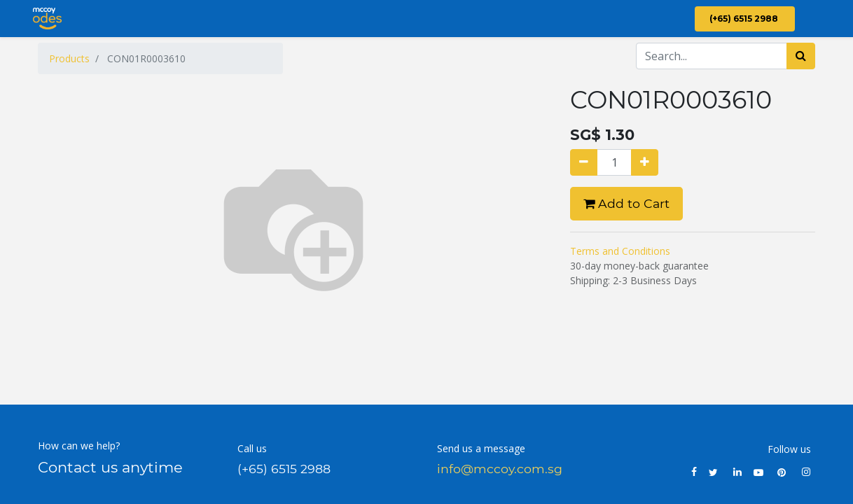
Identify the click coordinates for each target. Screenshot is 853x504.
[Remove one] (584, 162)
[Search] (801, 56)
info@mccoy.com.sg (500, 469)
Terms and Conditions (620, 251)
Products (69, 58)
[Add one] (645, 162)
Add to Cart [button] (626, 203)
